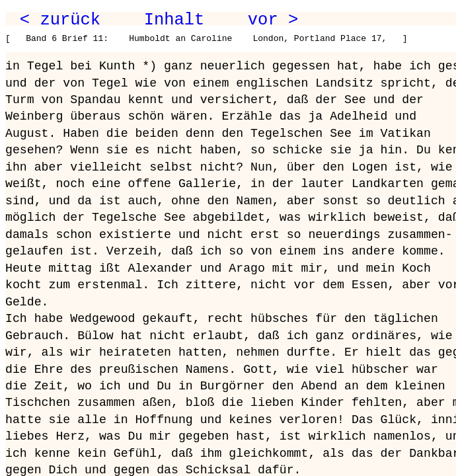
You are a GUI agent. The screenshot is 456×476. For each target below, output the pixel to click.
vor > (273, 20)
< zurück (60, 20)
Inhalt (174, 20)
